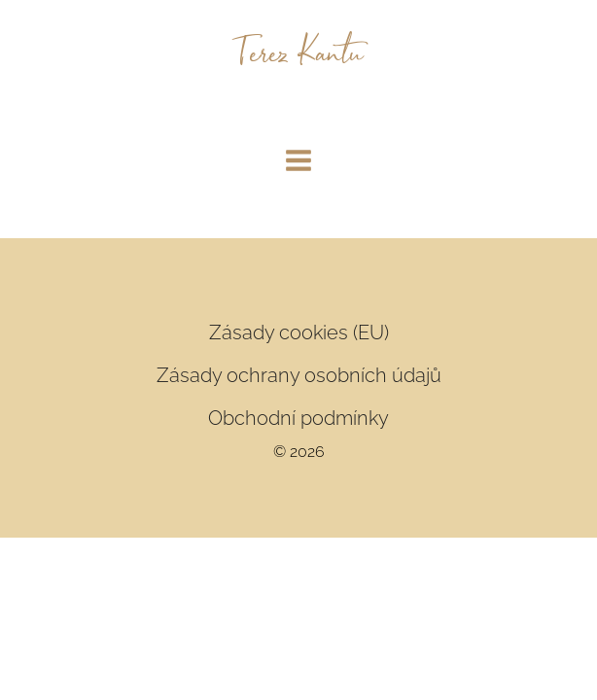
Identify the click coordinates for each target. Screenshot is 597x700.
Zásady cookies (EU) (299, 332)
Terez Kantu (299, 56)
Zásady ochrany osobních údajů (299, 375)
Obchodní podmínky (298, 418)
